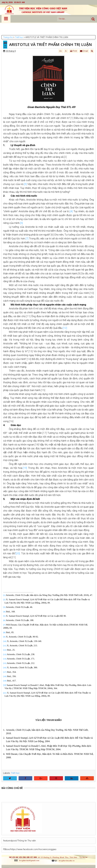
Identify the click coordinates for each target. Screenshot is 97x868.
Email (84, 51)
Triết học (15, 773)
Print (74, 51)
